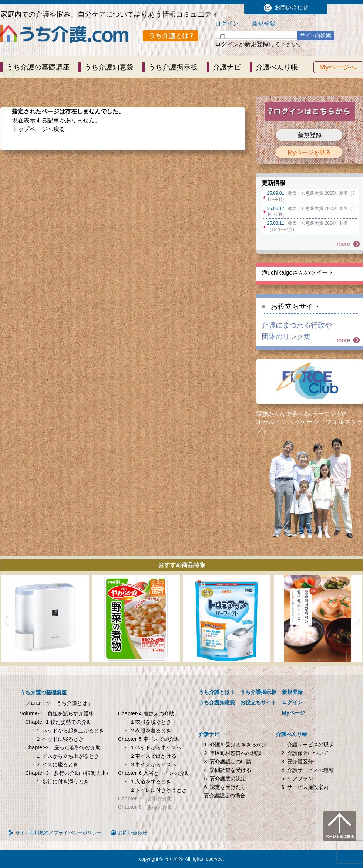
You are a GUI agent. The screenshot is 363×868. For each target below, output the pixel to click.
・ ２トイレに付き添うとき (155, 790)
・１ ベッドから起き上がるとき (67, 730)
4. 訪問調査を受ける (228, 770)
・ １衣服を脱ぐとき (147, 722)
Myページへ (338, 67)
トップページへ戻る (38, 129)
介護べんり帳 (277, 67)
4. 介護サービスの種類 (307, 770)
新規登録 (264, 23)
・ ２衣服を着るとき (147, 730)
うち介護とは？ (217, 692)
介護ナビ (227, 67)
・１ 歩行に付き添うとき (60, 781)
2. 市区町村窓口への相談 (233, 753)
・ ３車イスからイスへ (150, 764)
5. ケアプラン (297, 779)
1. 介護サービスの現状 (307, 745)
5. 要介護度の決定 (225, 779)
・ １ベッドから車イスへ (152, 747)
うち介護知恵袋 (109, 67)
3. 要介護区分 (297, 762)
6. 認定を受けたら (225, 787)
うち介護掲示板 (173, 67)
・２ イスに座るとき (54, 764)
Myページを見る (310, 152)
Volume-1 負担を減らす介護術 (57, 713)
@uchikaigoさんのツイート (298, 273)
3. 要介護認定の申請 (228, 762)
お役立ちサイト (295, 306)
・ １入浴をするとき (147, 781)
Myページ (293, 713)
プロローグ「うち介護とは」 (59, 703)
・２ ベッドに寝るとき (57, 739)
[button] (6, 619)
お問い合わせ (132, 833)
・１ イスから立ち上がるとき (65, 756)
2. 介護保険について (305, 753)
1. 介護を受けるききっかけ (235, 745)
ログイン (227, 23)
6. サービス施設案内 (305, 787)
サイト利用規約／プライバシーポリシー (58, 833)
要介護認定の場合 (225, 796)
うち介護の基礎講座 (38, 67)
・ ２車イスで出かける (150, 756)
